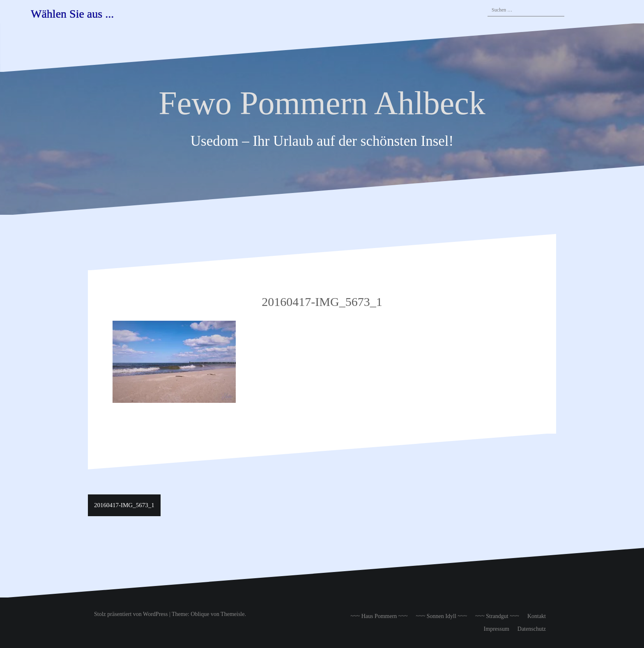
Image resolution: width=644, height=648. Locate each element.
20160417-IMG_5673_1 (124, 505)
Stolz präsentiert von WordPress (131, 614)
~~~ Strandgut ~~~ (497, 616)
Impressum (497, 629)
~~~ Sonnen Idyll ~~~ (442, 616)
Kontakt (537, 616)
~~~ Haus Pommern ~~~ (379, 616)
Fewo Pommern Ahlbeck (322, 103)
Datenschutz (532, 629)
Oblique (200, 614)
